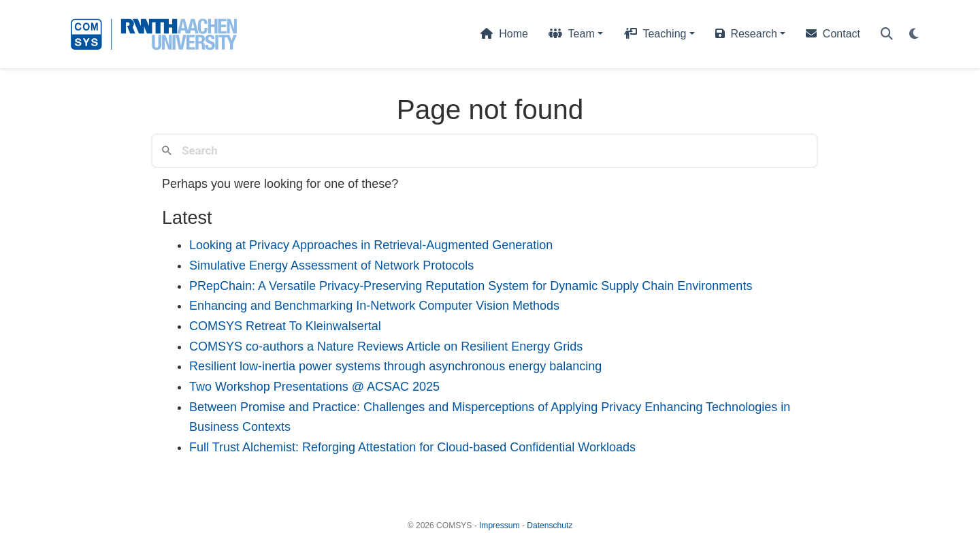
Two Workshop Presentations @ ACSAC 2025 (314, 387)
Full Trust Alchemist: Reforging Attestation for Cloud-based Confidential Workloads (412, 447)
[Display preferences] (914, 34)
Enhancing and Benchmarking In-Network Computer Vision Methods (374, 306)
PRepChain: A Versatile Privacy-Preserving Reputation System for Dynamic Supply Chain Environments (471, 286)
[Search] (887, 34)
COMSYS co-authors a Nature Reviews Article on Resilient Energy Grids (386, 346)
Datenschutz (550, 526)
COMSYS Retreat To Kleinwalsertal (285, 326)
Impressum (500, 526)
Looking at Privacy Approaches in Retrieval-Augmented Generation (371, 245)
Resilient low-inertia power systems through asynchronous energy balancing (395, 366)
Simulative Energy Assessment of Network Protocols (331, 265)
